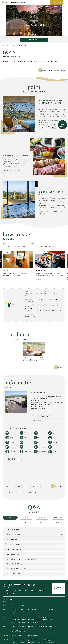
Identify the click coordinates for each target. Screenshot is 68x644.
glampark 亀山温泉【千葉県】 (34, 610)
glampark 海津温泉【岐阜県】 (50, 619)
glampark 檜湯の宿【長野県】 (34, 619)
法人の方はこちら (57, 2)
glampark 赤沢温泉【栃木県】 (19, 610)
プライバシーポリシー (9, 593)
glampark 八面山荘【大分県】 (19, 643)
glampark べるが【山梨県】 (34, 623)
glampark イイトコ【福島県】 (19, 606)
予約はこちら (35, 40)
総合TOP (6, 591)
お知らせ (33, 591)
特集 (20, 591)
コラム (26, 591)
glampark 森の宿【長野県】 (18, 617)
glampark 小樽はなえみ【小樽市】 (20, 602)
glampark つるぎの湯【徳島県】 (19, 635)
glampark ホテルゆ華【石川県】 (19, 623)
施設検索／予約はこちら (62, 126)
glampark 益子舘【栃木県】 (49, 610)
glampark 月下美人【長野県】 (34, 617)
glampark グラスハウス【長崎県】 (20, 639)
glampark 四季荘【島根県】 (34, 635)
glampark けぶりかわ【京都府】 (19, 627)
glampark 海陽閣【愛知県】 (49, 617)
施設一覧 (14, 591)
